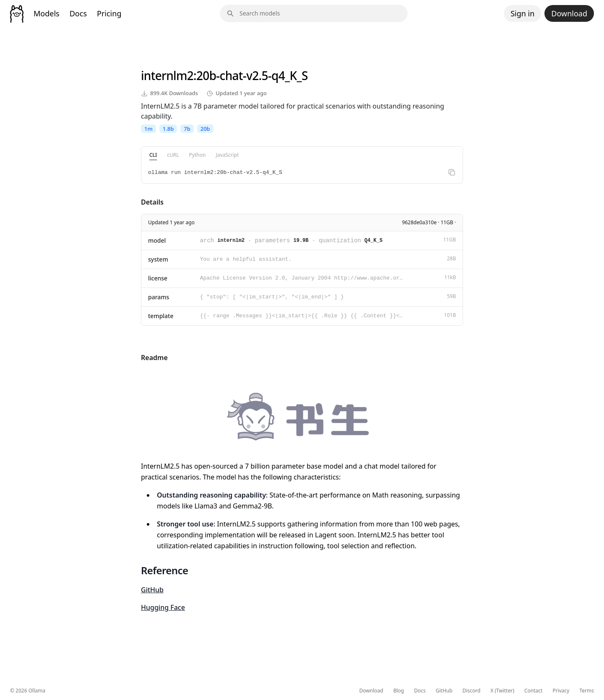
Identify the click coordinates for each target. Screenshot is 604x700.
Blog (399, 691)
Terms (587, 691)
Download (569, 13)
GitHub (152, 590)
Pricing (109, 13)
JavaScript (227, 155)
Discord (472, 691)
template (161, 316)
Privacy (561, 691)
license (158, 278)
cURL (173, 155)
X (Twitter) (502, 691)
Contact (533, 691)
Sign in (522, 13)
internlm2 (167, 75)
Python (198, 155)
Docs (78, 13)
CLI (153, 155)
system (158, 259)
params (159, 297)
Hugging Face (163, 607)
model (157, 240)
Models (47, 13)
